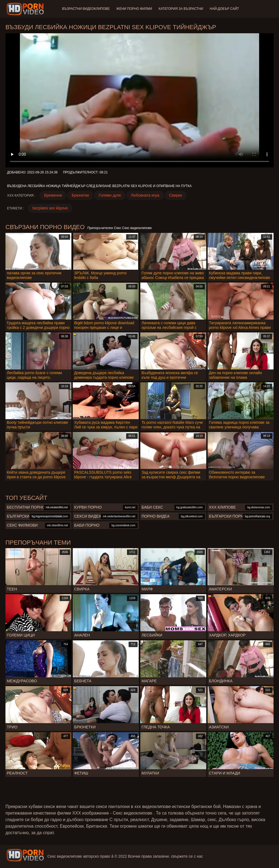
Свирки (176, 195)
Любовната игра (145, 195)
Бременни (53, 195)
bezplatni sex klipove (50, 208)
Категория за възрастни (181, 9)
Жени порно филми (134, 9)
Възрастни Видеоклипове (86, 9)
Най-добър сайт (224, 9)
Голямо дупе (110, 195)
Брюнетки (80, 195)
